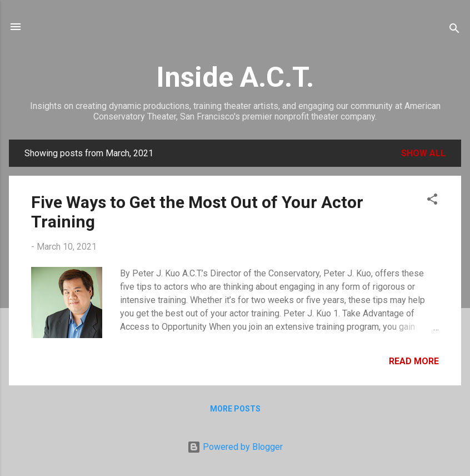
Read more (414, 361)
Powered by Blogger (235, 447)
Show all (423, 153)
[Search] (454, 30)
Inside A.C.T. (235, 77)
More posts (235, 409)
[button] (432, 201)
